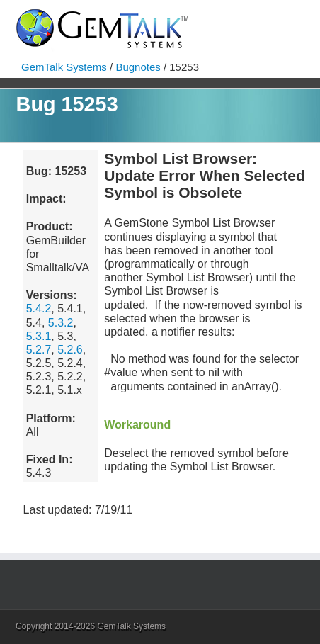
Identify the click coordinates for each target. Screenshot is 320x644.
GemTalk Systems (64, 67)
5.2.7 (39, 350)
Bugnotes (138, 67)
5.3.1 (39, 336)
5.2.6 (70, 350)
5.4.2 (39, 309)
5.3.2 (61, 323)
